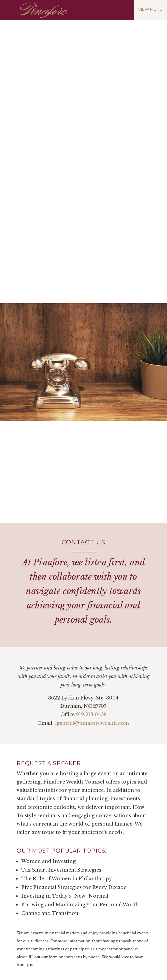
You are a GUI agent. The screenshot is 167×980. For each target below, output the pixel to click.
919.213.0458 (91, 714)
